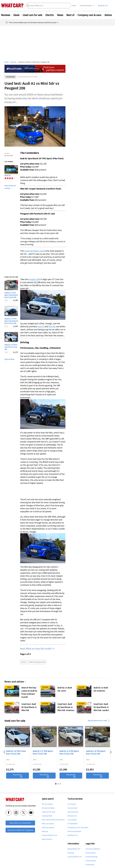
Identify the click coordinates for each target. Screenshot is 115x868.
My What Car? (103, 6)
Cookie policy (90, 853)
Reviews (7, 15)
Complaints (90, 864)
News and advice (15, 682)
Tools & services (86, 6)
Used (23, 662)
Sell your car (72, 816)
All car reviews (47, 804)
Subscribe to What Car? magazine (20, 830)
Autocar (45, 831)
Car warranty (73, 808)
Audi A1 (41, 326)
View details (18, 775)
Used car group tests (37, 662)
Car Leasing (72, 820)
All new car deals (48, 808)
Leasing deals (47, 816)
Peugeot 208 (34, 279)
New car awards (48, 824)
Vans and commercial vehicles (53, 820)
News (62, 15)
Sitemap (71, 853)
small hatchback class (34, 251)
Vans (74, 6)
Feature (13, 62)
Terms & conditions (93, 849)
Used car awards (48, 827)
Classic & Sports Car (50, 835)
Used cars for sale (34, 15)
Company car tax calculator (78, 827)
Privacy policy (91, 861)
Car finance (72, 804)
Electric (51, 15)
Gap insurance (73, 812)
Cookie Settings (91, 857)
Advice (109, 15)
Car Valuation (73, 824)
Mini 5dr (52, 326)
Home (6, 62)
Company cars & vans (91, 15)
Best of (72, 15)
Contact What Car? (75, 857)
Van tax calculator (74, 831)
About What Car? (74, 849)
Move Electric (47, 839)
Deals (18, 15)
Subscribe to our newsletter (20, 823)
